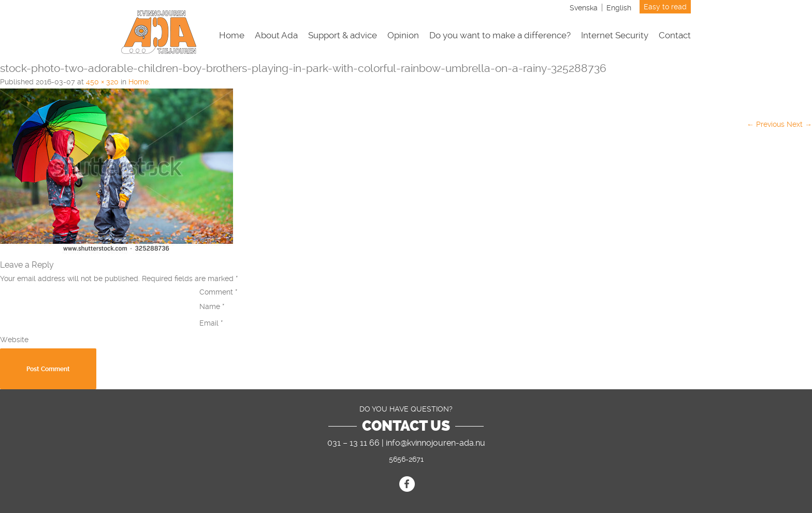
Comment (219, 292)
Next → (799, 124)
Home (232, 35)
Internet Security (615, 35)
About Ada (276, 35)
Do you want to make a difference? (500, 35)
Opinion (403, 35)
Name (212, 306)
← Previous (766, 124)
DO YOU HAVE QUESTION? (406, 409)
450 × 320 (102, 82)
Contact (675, 35)
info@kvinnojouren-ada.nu (436, 443)
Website (14, 340)
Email (211, 323)
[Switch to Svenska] (584, 8)
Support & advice (343, 35)
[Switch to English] (619, 8)
